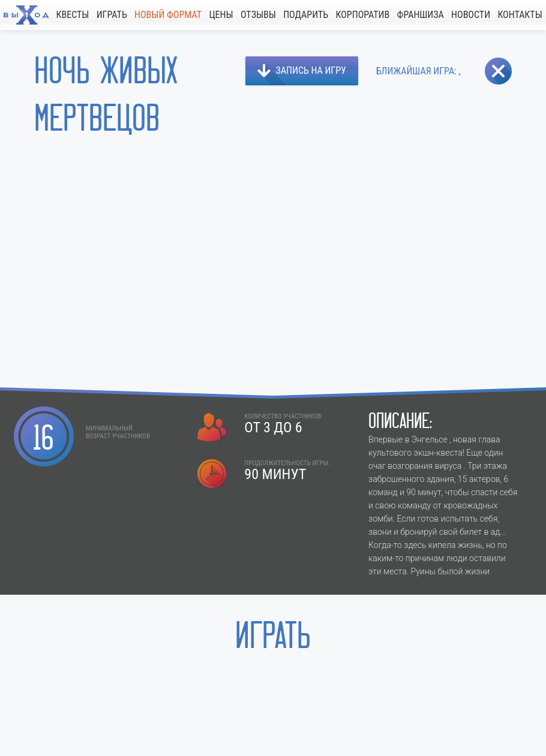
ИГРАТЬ (112, 15)
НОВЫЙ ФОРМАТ (168, 15)
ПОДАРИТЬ (306, 15)
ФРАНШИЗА (421, 15)
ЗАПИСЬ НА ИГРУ (311, 70)
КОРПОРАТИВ (362, 15)
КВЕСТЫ (72, 15)
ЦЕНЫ (221, 15)
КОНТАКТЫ (520, 15)
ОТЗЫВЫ (258, 15)
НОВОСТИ (471, 15)
